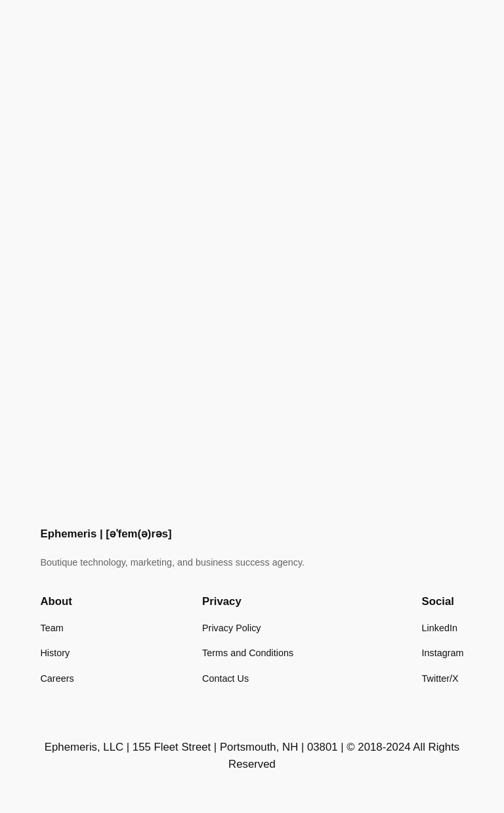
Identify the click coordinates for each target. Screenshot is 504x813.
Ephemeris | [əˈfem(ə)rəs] (106, 534)
